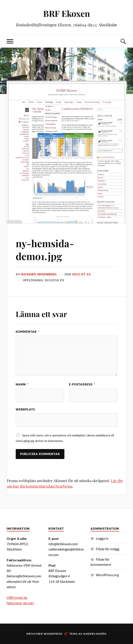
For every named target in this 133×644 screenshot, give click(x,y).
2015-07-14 (81, 274)
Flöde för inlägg (108, 549)
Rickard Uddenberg (39, 274)
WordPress (53, 634)
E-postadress (82, 384)
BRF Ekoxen (66, 13)
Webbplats (25, 409)
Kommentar (28, 332)
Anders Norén (95, 634)
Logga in (102, 538)
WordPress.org (107, 575)
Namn (22, 384)
